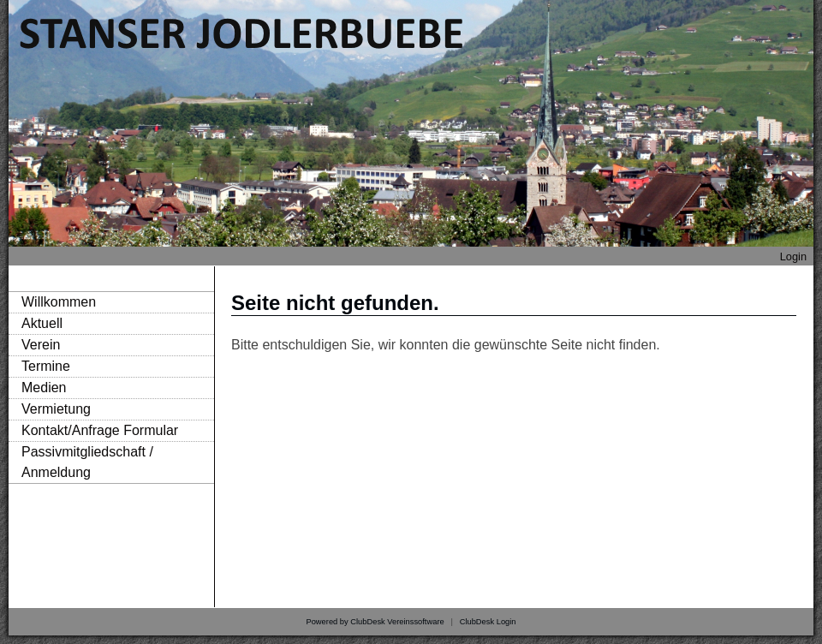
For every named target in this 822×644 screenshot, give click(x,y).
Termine (46, 366)
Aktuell (42, 323)
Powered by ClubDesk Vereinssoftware (375, 622)
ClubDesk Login (488, 622)
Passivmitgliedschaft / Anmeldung (87, 462)
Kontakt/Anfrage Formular (100, 430)
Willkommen (59, 302)
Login (793, 256)
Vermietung (56, 409)
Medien (44, 388)
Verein (41, 345)
